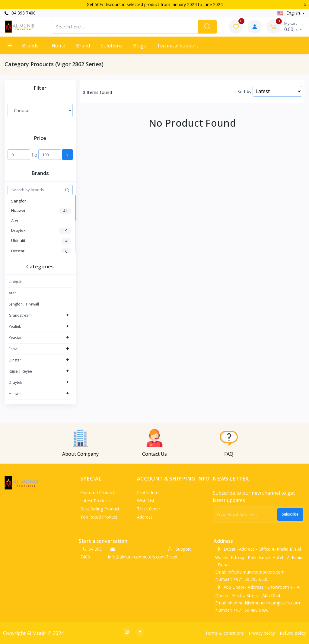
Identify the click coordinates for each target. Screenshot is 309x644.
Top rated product (99, 517)
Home (58, 46)
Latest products (96, 501)
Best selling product (100, 509)
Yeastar (15, 338)
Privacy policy (262, 633)
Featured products (98, 492)
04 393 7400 (20, 13)
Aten (13, 293)
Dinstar (15, 360)
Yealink (15, 327)
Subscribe (290, 514)
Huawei (15, 394)
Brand (83, 46)
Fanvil (14, 349)
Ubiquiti (16, 282)
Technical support (178, 46)
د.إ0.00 (293, 27)
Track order (149, 509)
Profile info (148, 492)
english (289, 13)
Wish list (146, 501)
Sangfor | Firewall (24, 304)
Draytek (15, 382)
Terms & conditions (225, 633)
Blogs (140, 46)
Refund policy (293, 633)
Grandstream (20, 315)
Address (145, 517)
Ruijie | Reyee (20, 371)
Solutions (111, 46)
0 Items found (97, 92)
